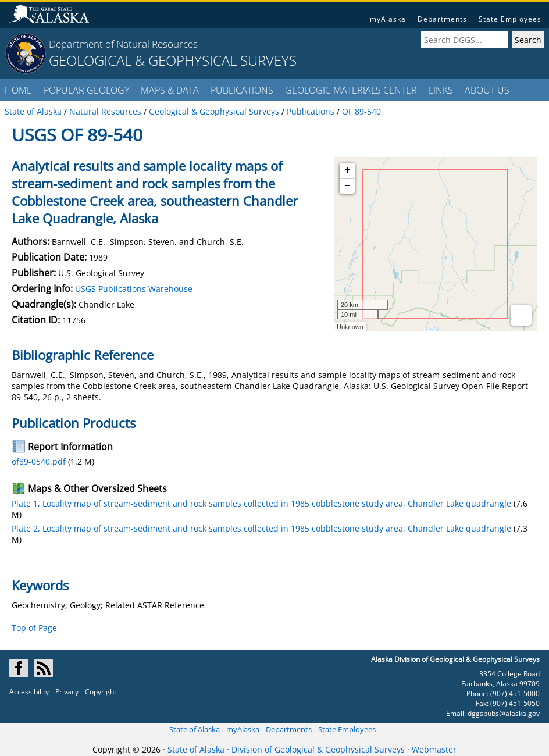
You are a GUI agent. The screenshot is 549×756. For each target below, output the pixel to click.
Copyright (101, 692)
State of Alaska (195, 729)
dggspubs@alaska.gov (504, 713)
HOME (18, 90)
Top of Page (34, 628)
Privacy (67, 692)
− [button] (347, 186)
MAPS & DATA (170, 90)
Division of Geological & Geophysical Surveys (318, 749)
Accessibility (29, 692)
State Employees (510, 19)
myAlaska (388, 19)
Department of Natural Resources (123, 44)
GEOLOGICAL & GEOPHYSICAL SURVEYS (173, 60)
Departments (442, 19)
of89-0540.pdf (39, 461)
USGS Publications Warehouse (134, 289)
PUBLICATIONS (242, 90)
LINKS (441, 90)
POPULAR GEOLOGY (86, 90)
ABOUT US (487, 90)
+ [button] (347, 170)
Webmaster (434, 749)
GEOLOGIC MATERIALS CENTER (351, 90)
